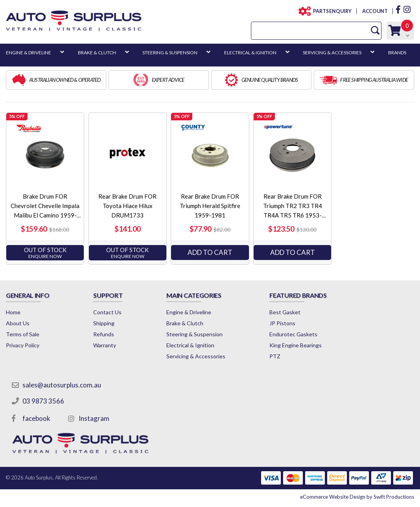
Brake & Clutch (185, 323)
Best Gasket (285, 312)
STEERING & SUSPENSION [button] (170, 53)
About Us (18, 323)
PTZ (275, 356)
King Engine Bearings (296, 345)
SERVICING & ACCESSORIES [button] (332, 53)
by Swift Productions (357, 497)
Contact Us (107, 312)
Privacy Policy (23, 345)
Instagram (94, 418)
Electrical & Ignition (190, 345)
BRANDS (397, 53)
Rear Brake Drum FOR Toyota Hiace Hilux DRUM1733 (127, 206)
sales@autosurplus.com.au (62, 385)
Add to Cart (210, 252)
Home (13, 312)
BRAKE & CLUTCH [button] (97, 53)
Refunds (104, 334)
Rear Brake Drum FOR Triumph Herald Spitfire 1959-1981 (210, 206)
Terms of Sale (23, 334)
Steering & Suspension (194, 334)
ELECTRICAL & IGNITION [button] (250, 53)
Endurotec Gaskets (293, 334)
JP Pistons (282, 323)
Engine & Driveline (189, 312)
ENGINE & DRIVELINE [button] (29, 53)
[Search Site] (375, 30)
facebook (36, 418)
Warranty (105, 345)
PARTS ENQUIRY (330, 11)
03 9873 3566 (43, 401)
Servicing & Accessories (196, 356)
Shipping (104, 323)
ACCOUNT (375, 11)
